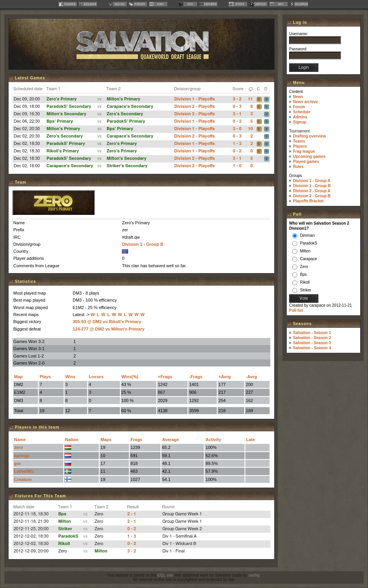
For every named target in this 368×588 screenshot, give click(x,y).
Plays (45, 377)
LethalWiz (24, 471)
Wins (70, 377)
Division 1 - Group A (312, 181)
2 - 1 (132, 514)
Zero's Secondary (125, 114)
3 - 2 (237, 99)
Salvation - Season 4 (312, 348)
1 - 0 (237, 166)
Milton (65, 521)
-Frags (196, 377)
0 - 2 (237, 121)
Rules (298, 167)
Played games (306, 162)
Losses (96, 377)
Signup (300, 122)
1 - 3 (237, 144)
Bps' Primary (60, 121)
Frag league (304, 151)
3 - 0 (237, 129)
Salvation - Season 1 (312, 333)
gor (18, 463)
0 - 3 (237, 106)
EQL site (165, 575)
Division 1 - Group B (143, 244)
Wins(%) (130, 377)
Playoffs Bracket (308, 201)
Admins (300, 117)
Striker (65, 529)
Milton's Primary (123, 99)
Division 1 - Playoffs (195, 99)
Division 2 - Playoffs (195, 106)
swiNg (254, 575)
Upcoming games (309, 156)
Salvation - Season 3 (312, 343)
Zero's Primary (62, 99)
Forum (299, 107)
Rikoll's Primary (63, 151)
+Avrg (224, 377)
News (298, 97)
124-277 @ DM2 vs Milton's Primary (109, 329)
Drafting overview (309, 136)
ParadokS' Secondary (69, 106)
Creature (23, 479)
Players (300, 146)
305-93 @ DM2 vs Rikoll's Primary (107, 322)
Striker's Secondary (127, 166)
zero (19, 447)
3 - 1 (237, 114)
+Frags (165, 377)
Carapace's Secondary (130, 106)
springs (22, 456)
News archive (305, 102)
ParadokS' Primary (126, 121)
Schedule (302, 112)
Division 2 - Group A (312, 191)
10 (250, 129)
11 (250, 99)
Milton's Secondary (66, 114)
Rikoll (64, 544)
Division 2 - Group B (312, 196)
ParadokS (68, 536)
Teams (299, 141)
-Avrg (251, 377)
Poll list (296, 310)
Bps (62, 514)
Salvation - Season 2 (312, 338)
